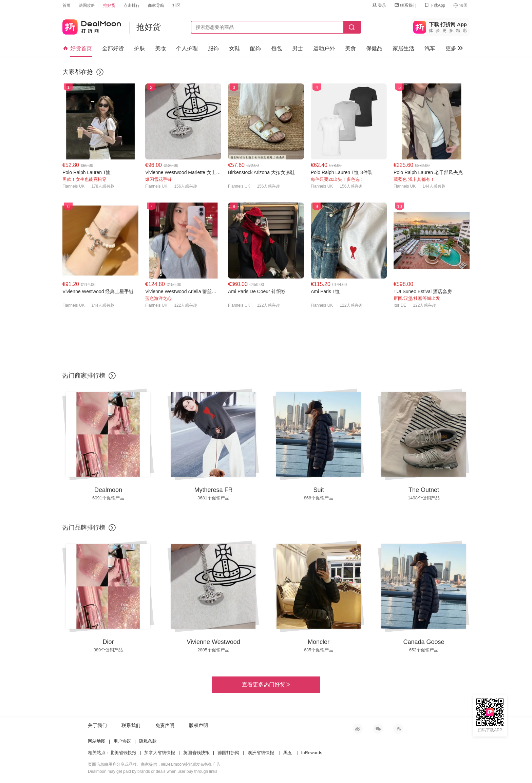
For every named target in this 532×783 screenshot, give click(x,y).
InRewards (312, 753)
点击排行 (132, 5)
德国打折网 (229, 753)
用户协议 (122, 741)
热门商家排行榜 (84, 376)
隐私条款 (148, 741)
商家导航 (156, 5)
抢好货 (109, 5)
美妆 (160, 48)
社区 (176, 5)
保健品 (374, 48)
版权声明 (198, 725)
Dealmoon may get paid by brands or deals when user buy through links (153, 771)
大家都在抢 (78, 72)
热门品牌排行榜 (84, 528)
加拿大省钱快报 (160, 753)
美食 (350, 48)
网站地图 (97, 741)
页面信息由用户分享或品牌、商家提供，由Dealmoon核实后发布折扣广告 (154, 764)
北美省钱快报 (123, 753)
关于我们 (97, 725)
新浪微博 (358, 729)
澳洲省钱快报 (261, 753)
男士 (298, 48)
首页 (66, 5)
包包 (277, 48)
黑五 (288, 753)
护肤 (139, 48)
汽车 (430, 48)
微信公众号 (378, 729)
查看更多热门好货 (266, 685)
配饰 (255, 48)
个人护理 (187, 48)
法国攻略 (87, 5)
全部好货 (113, 48)
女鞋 (234, 48)
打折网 (92, 26)
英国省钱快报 (196, 753)
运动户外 (324, 48)
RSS (398, 729)
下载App (434, 5)
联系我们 (405, 5)
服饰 (213, 48)
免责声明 (165, 725)
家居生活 (403, 48)
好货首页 (78, 49)
